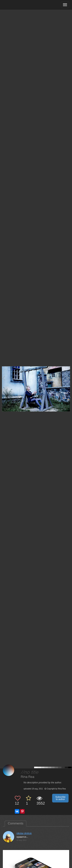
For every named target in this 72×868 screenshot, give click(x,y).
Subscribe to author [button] (60, 798)
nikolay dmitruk (24, 833)
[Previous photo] (4, 378)
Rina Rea (28, 777)
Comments (16, 823)
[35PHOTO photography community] (18, 5)
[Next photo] (68, 378)
